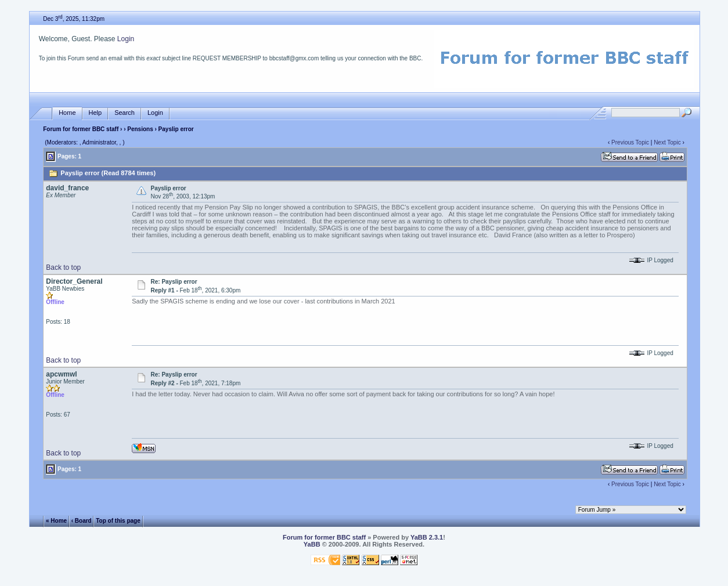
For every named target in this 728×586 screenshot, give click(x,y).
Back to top (63, 267)
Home (67, 113)
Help (95, 113)
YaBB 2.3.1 (427, 537)
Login (126, 39)
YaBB (312, 544)
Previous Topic (630, 142)
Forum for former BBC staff (81, 129)
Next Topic (667, 142)
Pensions (140, 129)
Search (125, 113)
